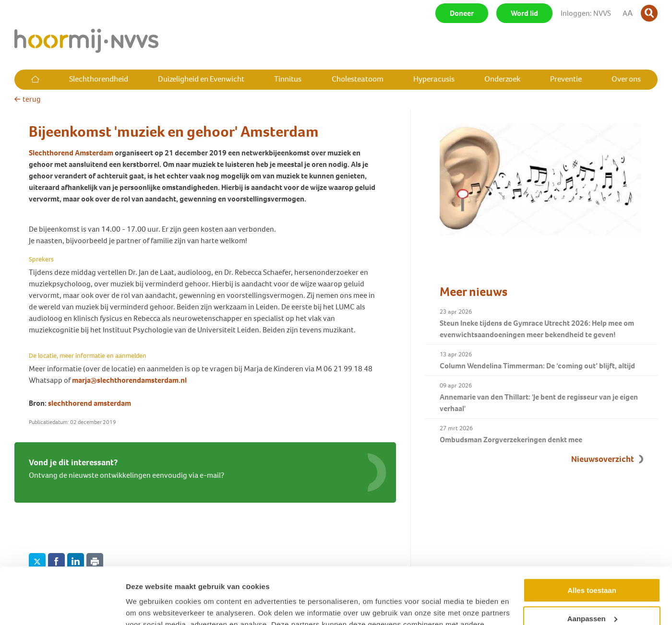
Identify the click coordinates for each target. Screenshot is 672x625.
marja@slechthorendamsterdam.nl (129, 380)
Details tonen (149, 606)
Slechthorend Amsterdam (71, 153)
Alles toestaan (592, 534)
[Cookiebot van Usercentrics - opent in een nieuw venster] (62, 606)
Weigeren (592, 590)
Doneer (462, 13)
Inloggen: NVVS (586, 13)
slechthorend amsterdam (90, 403)
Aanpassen (592, 562)
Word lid (524, 13)
